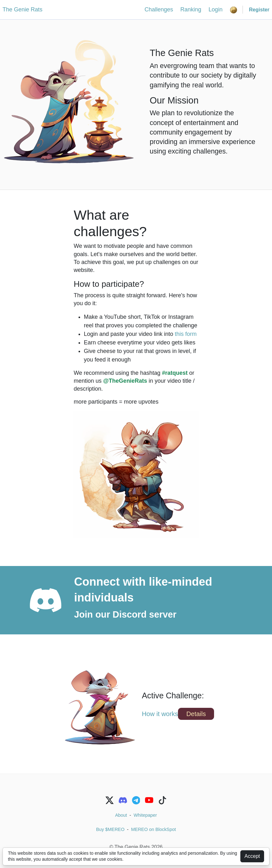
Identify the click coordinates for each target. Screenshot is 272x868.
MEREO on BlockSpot (154, 829)
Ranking (191, 9)
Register (259, 9)
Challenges (159, 9)
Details (196, 714)
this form (186, 334)
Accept (252, 856)
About (121, 815)
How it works (160, 714)
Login (216, 9)
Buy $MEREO (111, 829)
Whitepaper (145, 815)
